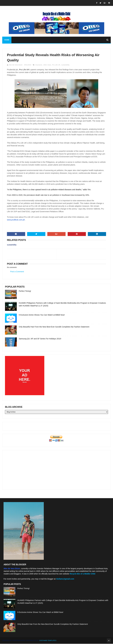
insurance (39, 65)
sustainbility (65, 65)
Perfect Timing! (25, 291)
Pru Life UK (56, 65)
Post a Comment (17, 272)
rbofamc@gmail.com (65, 579)
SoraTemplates (19, 641)
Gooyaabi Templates (48, 641)
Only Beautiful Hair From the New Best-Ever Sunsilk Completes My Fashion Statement (54, 327)
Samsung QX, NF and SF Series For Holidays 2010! (40, 339)
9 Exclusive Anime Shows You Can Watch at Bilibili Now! (42, 315)
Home (7, 40)
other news (47, 65)
